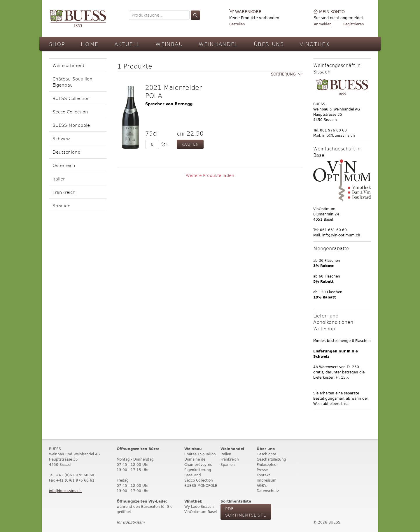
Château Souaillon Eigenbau (72, 82)
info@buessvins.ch (65, 491)
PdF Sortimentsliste (246, 512)
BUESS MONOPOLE (201, 486)
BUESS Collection (71, 98)
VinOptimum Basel (201, 512)
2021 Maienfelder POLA (174, 91)
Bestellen (237, 24)
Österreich (64, 165)
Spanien (62, 205)
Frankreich (64, 192)
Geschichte (266, 454)
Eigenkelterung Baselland (198, 472)
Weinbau (169, 44)
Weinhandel (218, 44)
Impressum (267, 480)
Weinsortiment (69, 65)
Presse (262, 470)
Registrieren (354, 24)
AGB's (262, 486)
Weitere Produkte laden (210, 175)
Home (90, 44)
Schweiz (61, 138)
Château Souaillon (200, 454)
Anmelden (323, 24)
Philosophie (266, 465)
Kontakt (263, 475)
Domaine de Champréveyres (198, 462)
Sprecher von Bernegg (169, 104)
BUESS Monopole (71, 125)
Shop (57, 44)
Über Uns (269, 44)
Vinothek (315, 44)
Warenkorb (248, 12)
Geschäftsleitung (271, 459)
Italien (59, 179)
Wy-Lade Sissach (199, 506)
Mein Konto (332, 12)
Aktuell (127, 44)
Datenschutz (268, 491)
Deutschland (66, 152)
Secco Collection (70, 112)
